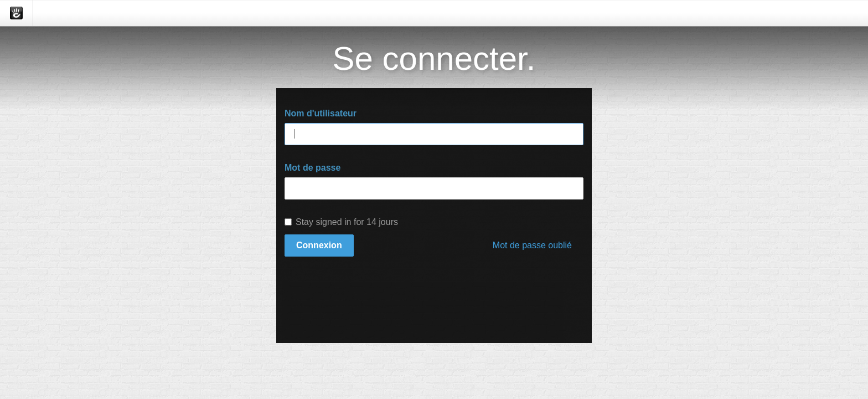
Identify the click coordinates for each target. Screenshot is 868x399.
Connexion (319, 245)
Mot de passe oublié (532, 245)
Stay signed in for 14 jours (341, 222)
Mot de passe (312, 168)
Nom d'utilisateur (321, 113)
